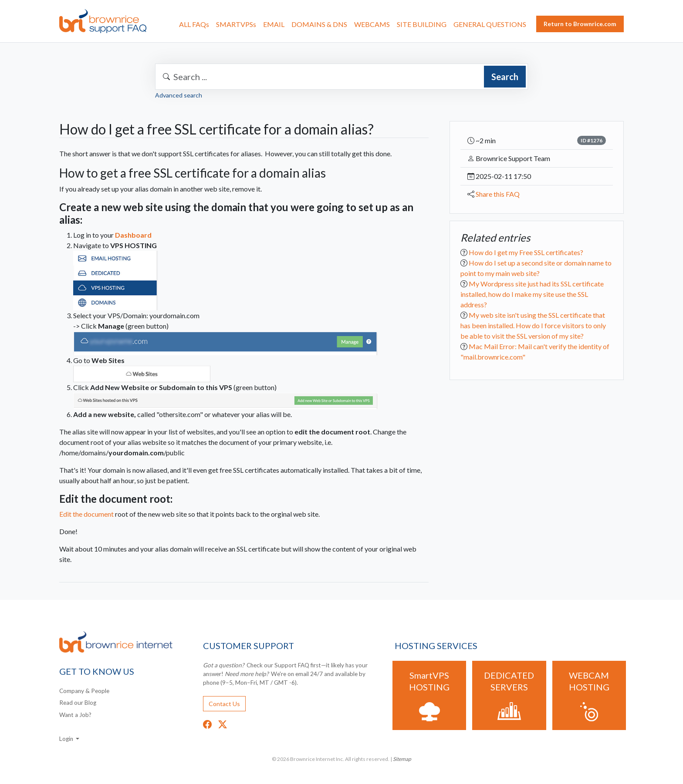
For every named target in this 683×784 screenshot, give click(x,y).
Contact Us (224, 704)
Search (505, 77)
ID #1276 (592, 140)
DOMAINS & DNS (319, 24)
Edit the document (94, 514)
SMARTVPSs (236, 24)
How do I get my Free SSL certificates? (526, 252)
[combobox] (341, 77)
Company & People (84, 691)
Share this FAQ (498, 194)
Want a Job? (75, 715)
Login (67, 739)
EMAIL (274, 24)
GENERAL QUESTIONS (490, 24)
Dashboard (133, 235)
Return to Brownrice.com (580, 24)
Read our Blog (78, 703)
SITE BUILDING (422, 24)
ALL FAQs (194, 24)
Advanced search (179, 95)
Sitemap (402, 759)
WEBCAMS (372, 24)
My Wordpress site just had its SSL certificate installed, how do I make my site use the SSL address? (532, 294)
